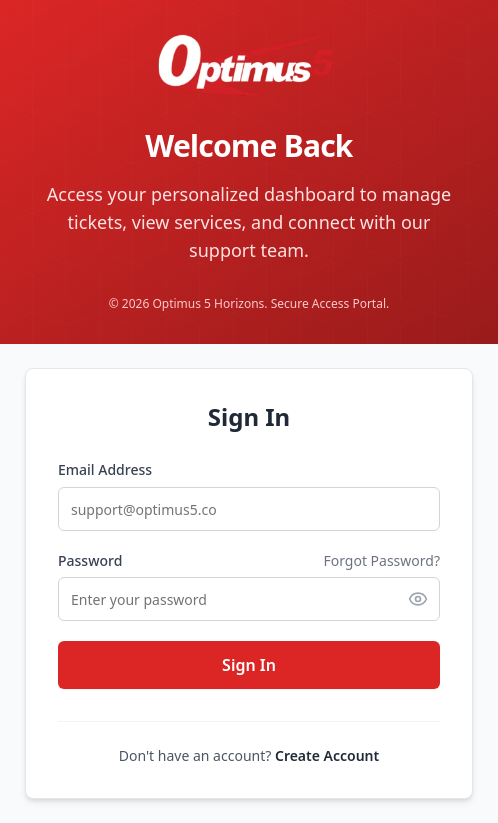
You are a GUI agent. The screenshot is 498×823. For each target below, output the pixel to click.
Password (90, 561)
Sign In (249, 665)
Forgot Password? (381, 560)
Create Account (327, 755)
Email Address (105, 469)
